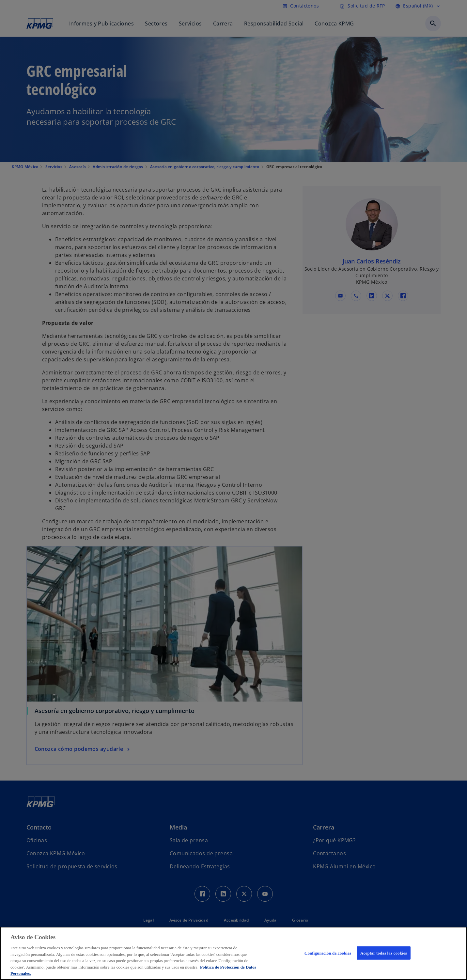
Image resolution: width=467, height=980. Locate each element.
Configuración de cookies (328, 953)
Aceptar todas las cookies (384, 953)
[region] (233, 953)
